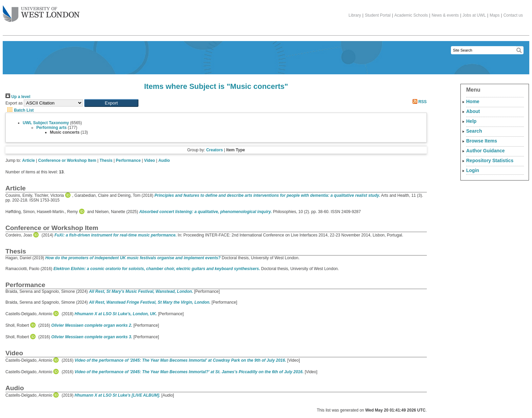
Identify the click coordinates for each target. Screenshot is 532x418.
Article (28, 160)
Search (474, 131)
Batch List (20, 110)
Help (471, 121)
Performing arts (51, 128)
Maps (495, 15)
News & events (445, 15)
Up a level (18, 97)
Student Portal (378, 15)
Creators (215, 150)
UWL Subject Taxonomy (46, 123)
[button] (111, 103)
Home (473, 101)
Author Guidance (486, 151)
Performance (128, 160)
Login (473, 170)
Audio (164, 160)
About (473, 111)
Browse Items (482, 141)
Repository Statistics (490, 160)
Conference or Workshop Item (67, 160)
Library (355, 15)
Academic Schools (411, 15)
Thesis (106, 160)
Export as (14, 103)
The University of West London (41, 11)
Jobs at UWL (474, 15)
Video (149, 160)
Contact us (513, 15)
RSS (419, 102)
